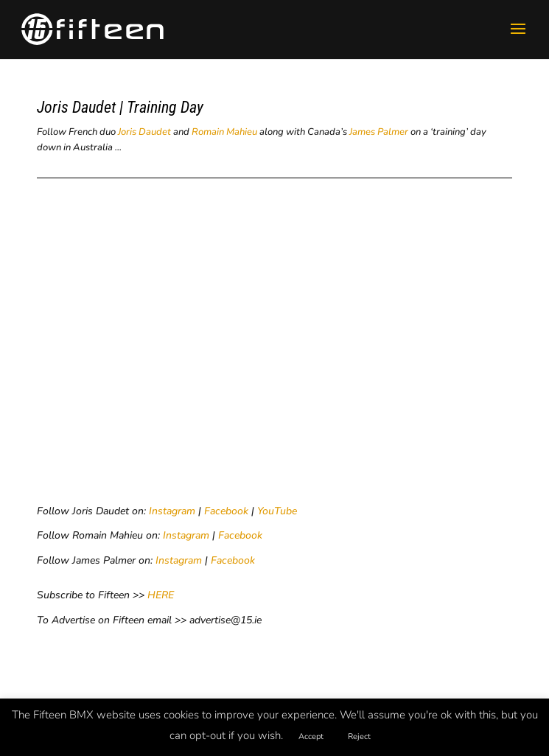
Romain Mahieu (224, 132)
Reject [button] (359, 736)
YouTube (277, 511)
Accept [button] (311, 736)
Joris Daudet (144, 132)
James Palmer (379, 132)
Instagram (172, 511)
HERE (161, 595)
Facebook (226, 511)
